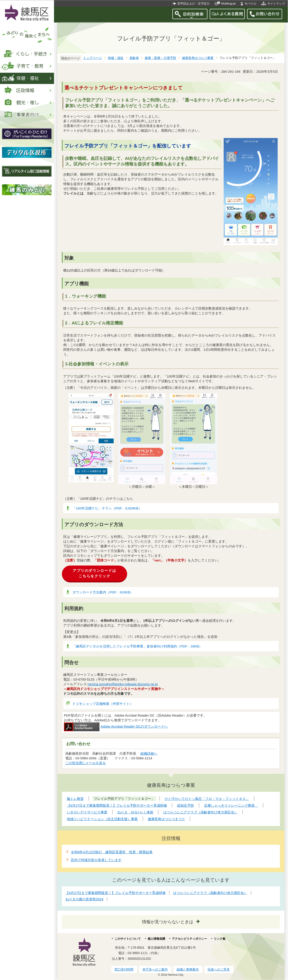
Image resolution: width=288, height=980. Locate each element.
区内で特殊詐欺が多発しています (96, 860)
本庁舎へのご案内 (155, 969)
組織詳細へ (149, 753)
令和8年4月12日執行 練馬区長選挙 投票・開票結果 (112, 852)
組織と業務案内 (188, 969)
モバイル (250, 3)
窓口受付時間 (124, 969)
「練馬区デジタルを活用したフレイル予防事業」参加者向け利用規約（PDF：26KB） (137, 646)
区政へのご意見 (219, 969)
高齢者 (134, 58)
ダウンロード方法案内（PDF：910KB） (103, 592)
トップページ (92, 58)
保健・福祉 (116, 58)
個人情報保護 (156, 939)
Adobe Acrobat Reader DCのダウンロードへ (116, 726)
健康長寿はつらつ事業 (198, 58)
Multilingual (228, 3)
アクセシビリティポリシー (189, 939)
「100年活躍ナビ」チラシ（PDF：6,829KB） (107, 508)
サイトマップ (276, 3)
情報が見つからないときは (168, 922)
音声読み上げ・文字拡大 (193, 3)
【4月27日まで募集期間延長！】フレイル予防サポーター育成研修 (116, 893)
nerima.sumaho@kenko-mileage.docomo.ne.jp (123, 684)
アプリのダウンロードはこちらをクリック (94, 573)
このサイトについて (128, 939)
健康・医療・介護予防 (160, 58)
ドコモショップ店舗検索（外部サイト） (103, 704)
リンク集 (220, 939)
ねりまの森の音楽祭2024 (84, 899)
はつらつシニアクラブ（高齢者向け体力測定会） (210, 893)
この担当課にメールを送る (85, 763)
